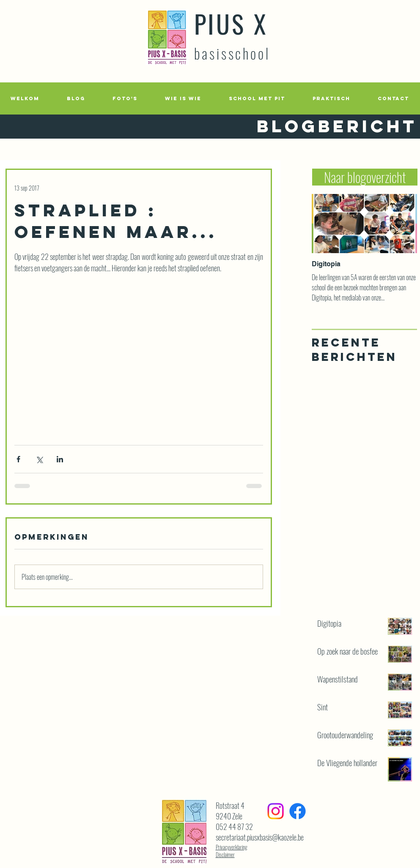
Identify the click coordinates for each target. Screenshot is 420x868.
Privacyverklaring (232, 847)
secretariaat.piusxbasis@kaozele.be (260, 837)
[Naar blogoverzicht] (365, 177)
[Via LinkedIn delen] (60, 459)
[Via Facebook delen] (18, 459)
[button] (125, 98)
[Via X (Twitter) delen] (39, 459)
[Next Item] (404, 224)
